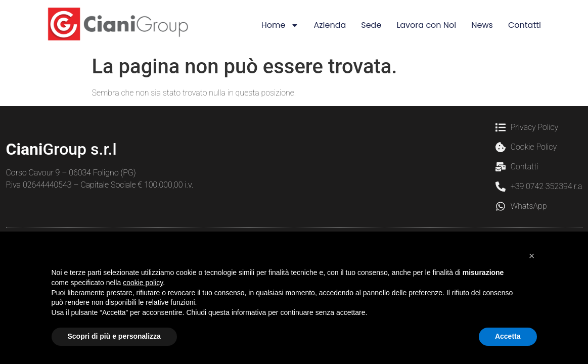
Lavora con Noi (426, 25)
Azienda (330, 25)
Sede (371, 25)
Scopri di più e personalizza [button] (114, 336)
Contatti (525, 25)
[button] (532, 256)
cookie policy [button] (143, 283)
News (482, 25)
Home (280, 25)
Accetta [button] (508, 336)
